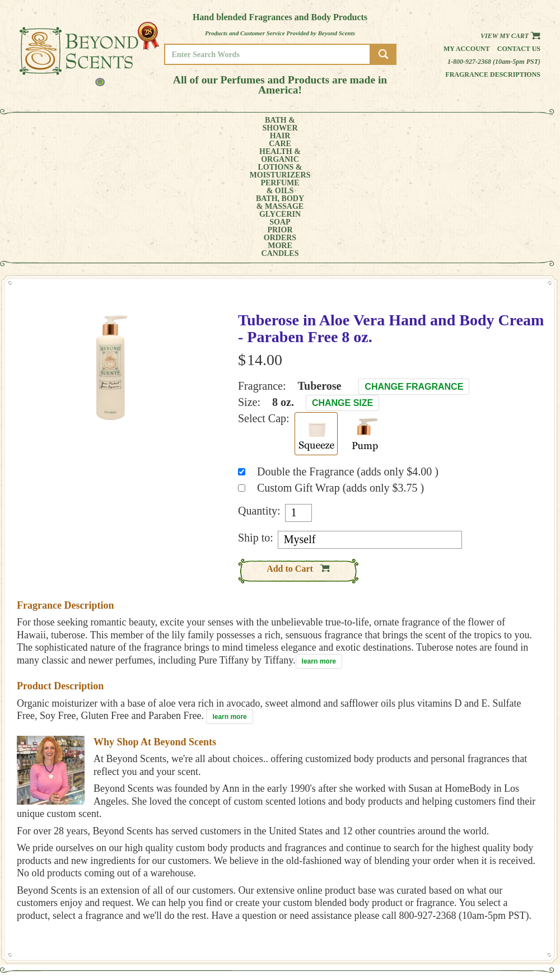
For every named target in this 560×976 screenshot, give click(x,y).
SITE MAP (501, 887)
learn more (319, 536)
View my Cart (510, 36)
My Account (467, 49)
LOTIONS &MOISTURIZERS (200, 124)
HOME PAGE (505, 855)
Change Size (342, 277)
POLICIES (501, 871)
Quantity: (259, 385)
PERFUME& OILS (262, 124)
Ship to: (256, 412)
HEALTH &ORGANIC (137, 124)
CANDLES (507, 124)
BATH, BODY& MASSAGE (317, 124)
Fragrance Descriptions (493, 74)
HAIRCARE (94, 124)
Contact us (519, 49)
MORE (464, 124)
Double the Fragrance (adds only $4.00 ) (348, 346)
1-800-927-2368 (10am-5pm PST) (494, 62)
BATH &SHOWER (53, 124)
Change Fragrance (414, 261)
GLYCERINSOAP (374, 124)
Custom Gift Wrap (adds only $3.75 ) (340, 362)
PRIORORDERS (423, 124)
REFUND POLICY (511, 879)
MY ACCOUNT (507, 863)
